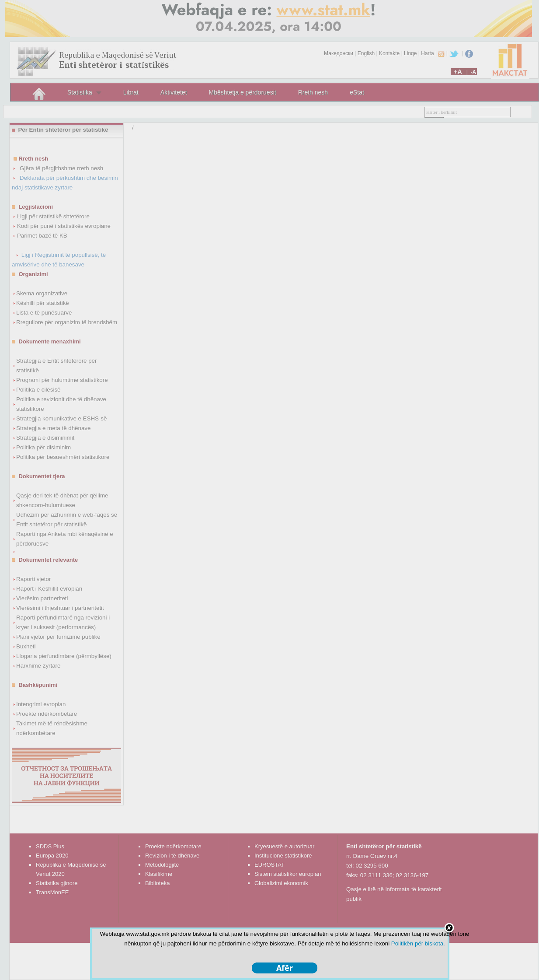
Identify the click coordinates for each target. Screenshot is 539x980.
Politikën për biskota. (418, 943)
